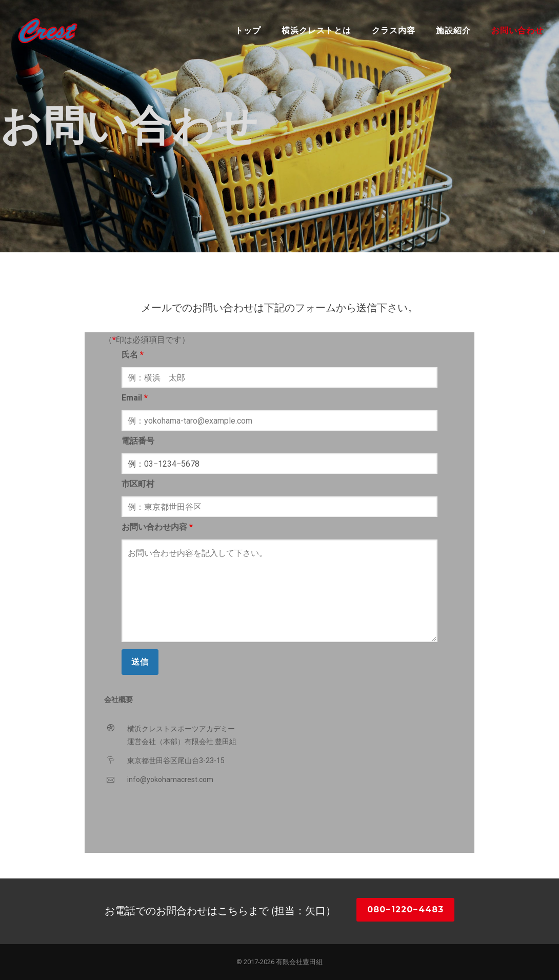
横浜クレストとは (316, 31)
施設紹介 (453, 31)
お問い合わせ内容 (157, 527)
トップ (248, 31)
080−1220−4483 (405, 909)
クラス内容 (394, 31)
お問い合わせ (517, 31)
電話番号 (138, 441)
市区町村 (138, 484)
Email (135, 398)
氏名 (133, 355)
